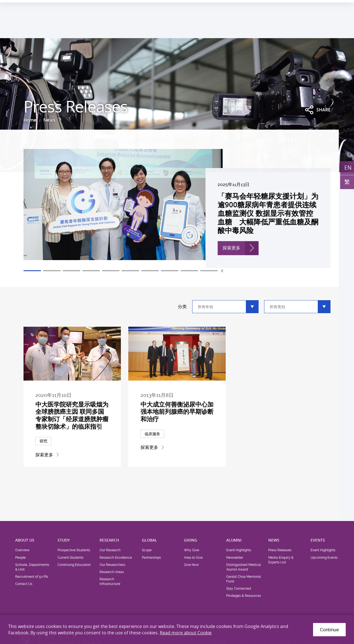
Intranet (338, 7)
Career (297, 7)
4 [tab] (91, 271)
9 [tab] (189, 271)
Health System (272, 7)
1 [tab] (32, 271)
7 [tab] (150, 271)
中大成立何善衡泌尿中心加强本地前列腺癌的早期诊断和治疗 (177, 422)
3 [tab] (71, 271)
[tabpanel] (177, 208)
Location (317, 7)
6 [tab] (130, 271)
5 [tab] (111, 271)
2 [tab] (52, 271)
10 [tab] (209, 271)
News (49, 120)
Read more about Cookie (186, 633)
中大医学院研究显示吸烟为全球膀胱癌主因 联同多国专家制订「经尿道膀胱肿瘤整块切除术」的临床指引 (72, 425)
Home (30, 120)
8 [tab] (170, 271)
